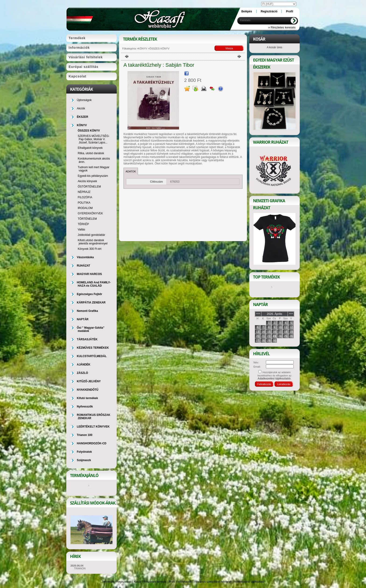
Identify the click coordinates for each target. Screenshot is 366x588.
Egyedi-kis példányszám (93, 176)
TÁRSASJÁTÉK (87, 339)
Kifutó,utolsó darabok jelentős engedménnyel (93, 242)
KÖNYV (143, 49)
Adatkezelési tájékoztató (249, 582)
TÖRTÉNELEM (87, 219)
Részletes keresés (155, 582)
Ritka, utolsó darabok (91, 153)
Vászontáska (85, 257)
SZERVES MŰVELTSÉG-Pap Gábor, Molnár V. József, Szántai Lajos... (94, 139)
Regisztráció (124, 582)
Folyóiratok (84, 452)
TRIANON (80, 568)
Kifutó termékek (87, 398)
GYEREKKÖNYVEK (90, 213)
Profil (172, 582)
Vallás (81, 230)
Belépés (247, 11)
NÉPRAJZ (84, 192)
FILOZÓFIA (85, 197)
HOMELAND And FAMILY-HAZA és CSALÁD (94, 284)
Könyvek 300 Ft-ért (90, 249)
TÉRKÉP (83, 224)
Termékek (108, 582)
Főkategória (129, 49)
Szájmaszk (84, 460)
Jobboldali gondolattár (91, 235)
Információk (185, 582)
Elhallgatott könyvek (90, 148)
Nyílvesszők (85, 407)
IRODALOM (85, 208)
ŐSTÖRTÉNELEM (89, 187)
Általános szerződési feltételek (213, 582)
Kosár (138, 582)
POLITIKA (84, 203)
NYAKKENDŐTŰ (88, 390)
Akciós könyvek (87, 181)
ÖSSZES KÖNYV (89, 131)
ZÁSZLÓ (82, 373)
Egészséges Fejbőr (90, 294)
